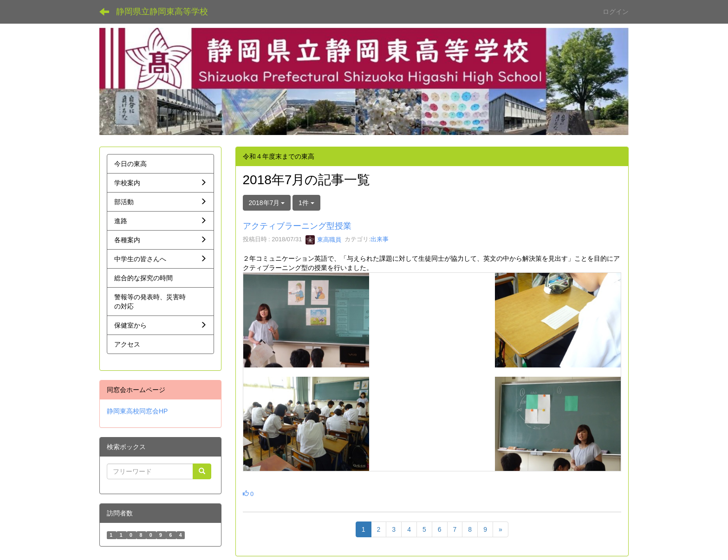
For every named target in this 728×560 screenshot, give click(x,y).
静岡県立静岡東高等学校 (162, 12)
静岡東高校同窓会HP (137, 411)
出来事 (380, 240)
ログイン (616, 12)
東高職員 (324, 240)
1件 (306, 203)
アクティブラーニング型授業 (297, 226)
